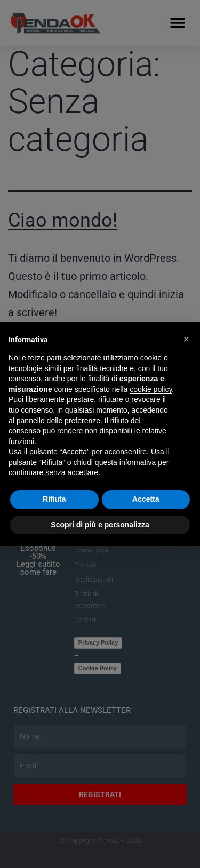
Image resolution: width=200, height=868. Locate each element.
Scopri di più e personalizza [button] (100, 525)
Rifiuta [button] (54, 499)
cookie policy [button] (151, 389)
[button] (186, 339)
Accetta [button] (146, 499)
